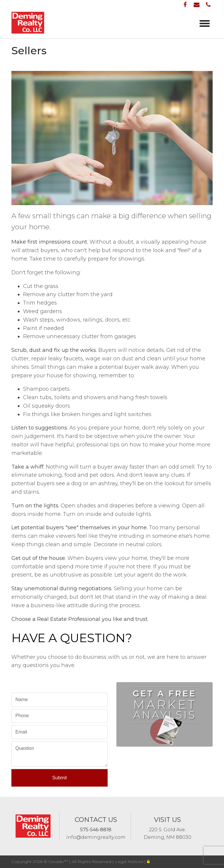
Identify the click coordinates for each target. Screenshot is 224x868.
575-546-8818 (96, 830)
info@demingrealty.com (96, 837)
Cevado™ (59, 862)
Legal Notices (130, 862)
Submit (60, 778)
